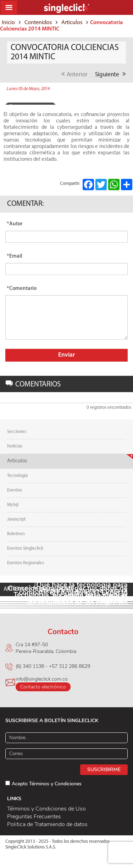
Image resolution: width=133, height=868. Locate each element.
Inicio (8, 23)
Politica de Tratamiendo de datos (47, 824)
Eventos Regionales (26, 563)
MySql (13, 505)
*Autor (15, 224)
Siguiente (110, 74)
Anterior (74, 74)
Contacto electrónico (43, 687)
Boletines (16, 534)
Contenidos (38, 23)
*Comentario (22, 289)
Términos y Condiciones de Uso (46, 809)
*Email (15, 256)
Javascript (16, 519)
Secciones (17, 432)
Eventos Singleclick (25, 548)
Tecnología (17, 476)
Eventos (15, 490)
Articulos (72, 23)
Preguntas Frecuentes (34, 817)
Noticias (15, 446)
